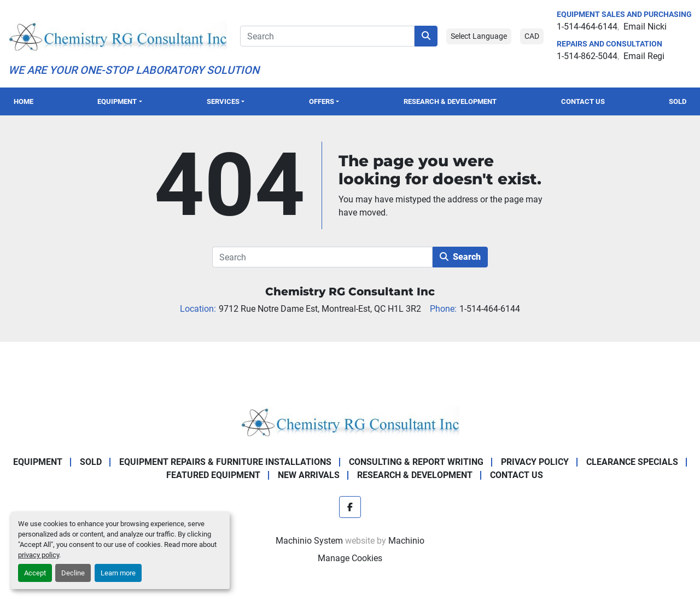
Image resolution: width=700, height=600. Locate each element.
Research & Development (450, 101)
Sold (678, 101)
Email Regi (644, 56)
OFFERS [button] (322, 101)
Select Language (479, 36)
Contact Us (583, 101)
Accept (35, 573)
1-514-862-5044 (587, 56)
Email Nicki (645, 27)
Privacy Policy (535, 462)
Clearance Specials (632, 462)
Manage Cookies (350, 558)
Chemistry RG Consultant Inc (350, 292)
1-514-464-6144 (587, 27)
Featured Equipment (213, 475)
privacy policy (39, 555)
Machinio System (309, 541)
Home (24, 101)
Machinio (406, 541)
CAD (532, 36)
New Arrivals (309, 475)
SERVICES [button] (223, 101)
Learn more (118, 573)
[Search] (327, 36)
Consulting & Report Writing (416, 462)
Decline (73, 573)
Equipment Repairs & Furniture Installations (225, 462)
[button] (120, 101)
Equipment (117, 101)
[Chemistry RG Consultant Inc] (350, 421)
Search (460, 257)
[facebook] (350, 507)
